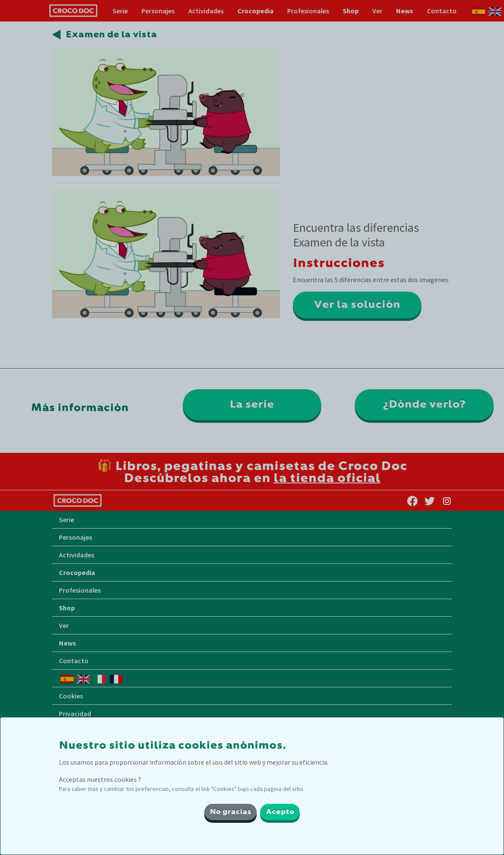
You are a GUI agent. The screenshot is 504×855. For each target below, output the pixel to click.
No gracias (230, 812)
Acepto (280, 812)
